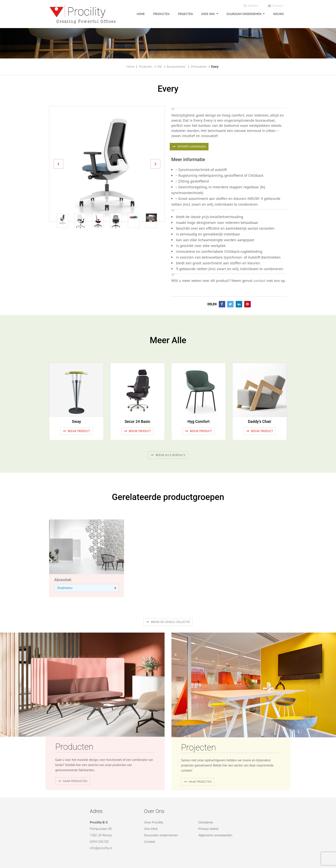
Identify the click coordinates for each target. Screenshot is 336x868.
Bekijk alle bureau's (168, 455)
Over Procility (154, 822)
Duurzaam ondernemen (244, 14)
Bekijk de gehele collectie (168, 622)
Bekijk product (76, 431)
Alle (160, 67)
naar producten (73, 781)
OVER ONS (208, 14)
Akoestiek (63, 580)
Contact (276, 6)
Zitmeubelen (199, 67)
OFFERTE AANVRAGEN (189, 147)
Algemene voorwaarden (215, 835)
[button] (58, 164)
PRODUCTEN (161, 14)
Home (131, 67)
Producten (145, 67)
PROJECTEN (185, 14)
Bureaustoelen (176, 67)
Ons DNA (151, 829)
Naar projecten (198, 782)
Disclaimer (206, 822)
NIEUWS (278, 14)
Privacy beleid (208, 829)
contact (259, 281)
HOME (141, 14)
